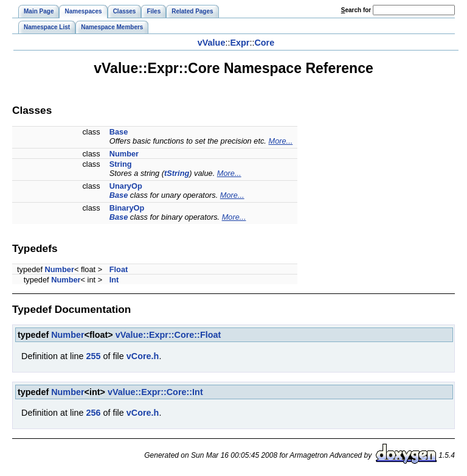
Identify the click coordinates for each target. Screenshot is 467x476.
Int (114, 280)
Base (119, 132)
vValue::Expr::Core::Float (168, 335)
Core (264, 43)
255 (93, 356)
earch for (356, 10)
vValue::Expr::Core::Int (155, 392)
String (121, 164)
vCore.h (143, 356)
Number (124, 154)
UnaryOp (126, 186)
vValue (212, 43)
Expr (240, 43)
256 (93, 413)
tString (177, 173)
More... (280, 141)
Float (119, 269)
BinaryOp (127, 208)
